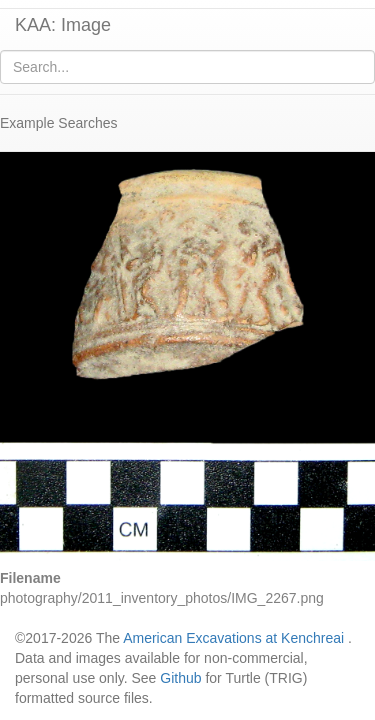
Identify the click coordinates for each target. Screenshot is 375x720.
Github (180, 678)
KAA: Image (63, 25)
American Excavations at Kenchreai (233, 638)
